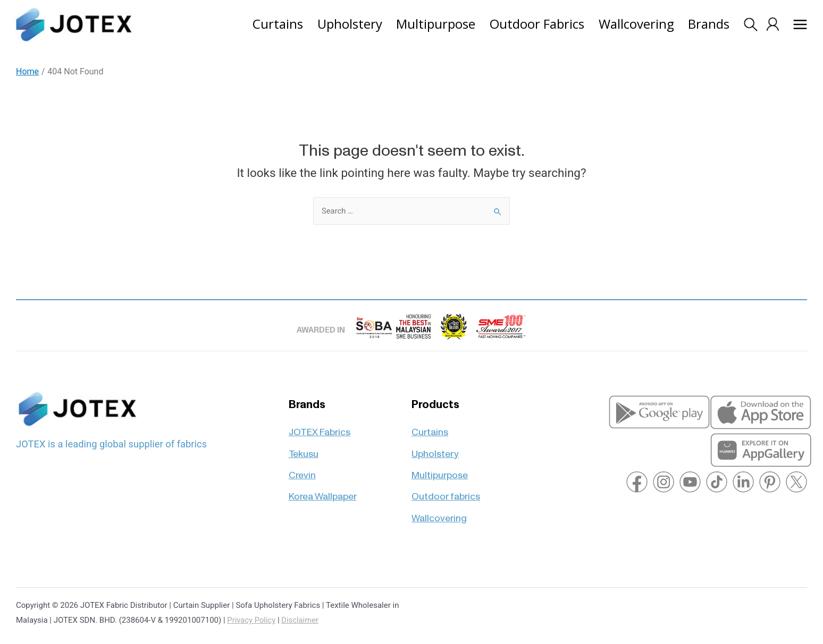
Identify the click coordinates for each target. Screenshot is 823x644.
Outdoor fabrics (446, 492)
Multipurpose (440, 470)
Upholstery (435, 448)
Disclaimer (301, 620)
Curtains (430, 426)
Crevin (302, 470)
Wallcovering (439, 513)
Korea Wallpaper (323, 492)
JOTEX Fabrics (320, 426)
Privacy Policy (251, 620)
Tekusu (304, 448)
